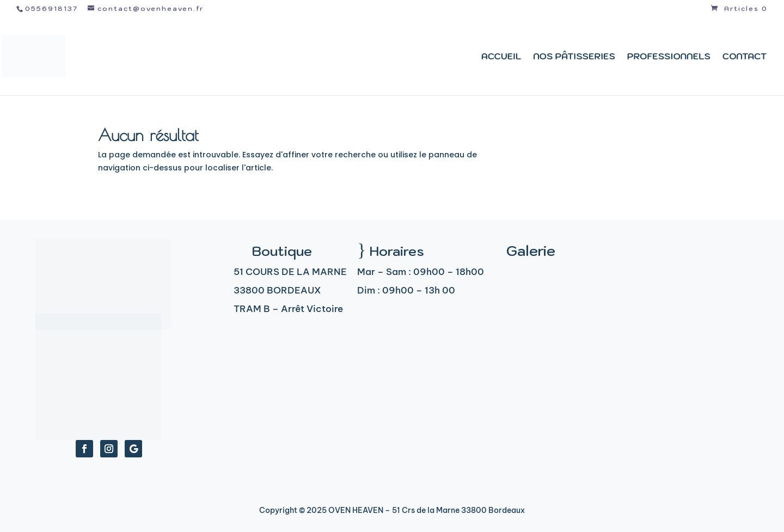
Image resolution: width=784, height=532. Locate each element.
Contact (745, 57)
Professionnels (669, 57)
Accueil (501, 57)
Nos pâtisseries (574, 57)
